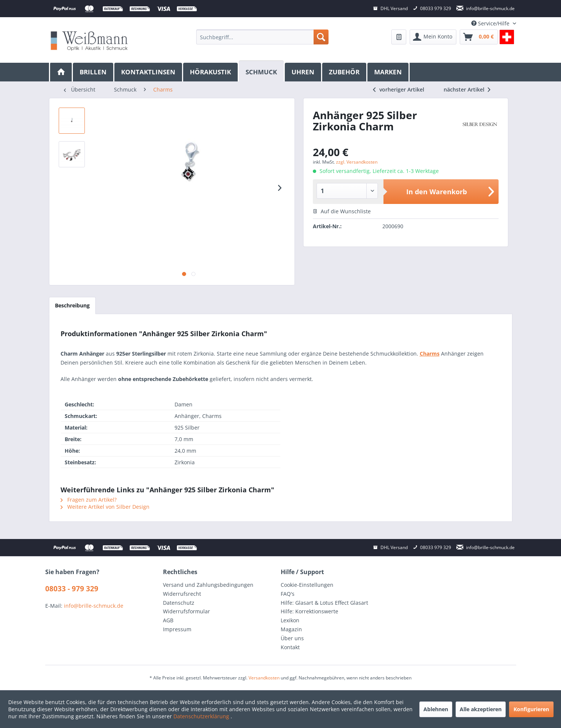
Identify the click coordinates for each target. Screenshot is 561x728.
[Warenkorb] (479, 37)
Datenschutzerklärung (202, 716)
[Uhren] (303, 72)
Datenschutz (179, 603)
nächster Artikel (467, 89)
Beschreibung (72, 305)
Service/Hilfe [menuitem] (491, 23)
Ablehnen (436, 709)
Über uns (292, 638)
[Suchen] (321, 37)
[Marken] (389, 72)
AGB (168, 620)
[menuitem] (262, 37)
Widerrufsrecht (182, 594)
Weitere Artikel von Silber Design (105, 507)
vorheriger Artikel (399, 89)
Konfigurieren (531, 709)
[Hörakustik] (211, 72)
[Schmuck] (262, 71)
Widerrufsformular (187, 611)
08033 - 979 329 (72, 589)
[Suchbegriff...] (262, 37)
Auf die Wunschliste (342, 211)
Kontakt (290, 647)
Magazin (291, 629)
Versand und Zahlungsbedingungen (208, 585)
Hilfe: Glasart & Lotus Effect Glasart (324, 603)
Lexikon (290, 620)
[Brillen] (94, 72)
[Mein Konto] (433, 37)
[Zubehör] (345, 72)
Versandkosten (264, 678)
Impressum (177, 629)
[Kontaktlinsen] (149, 72)
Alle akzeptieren (481, 709)
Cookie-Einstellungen (307, 585)
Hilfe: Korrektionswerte (309, 611)
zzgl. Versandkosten (357, 162)
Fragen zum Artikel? (89, 500)
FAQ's (288, 594)
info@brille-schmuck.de (94, 606)
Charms (430, 354)
